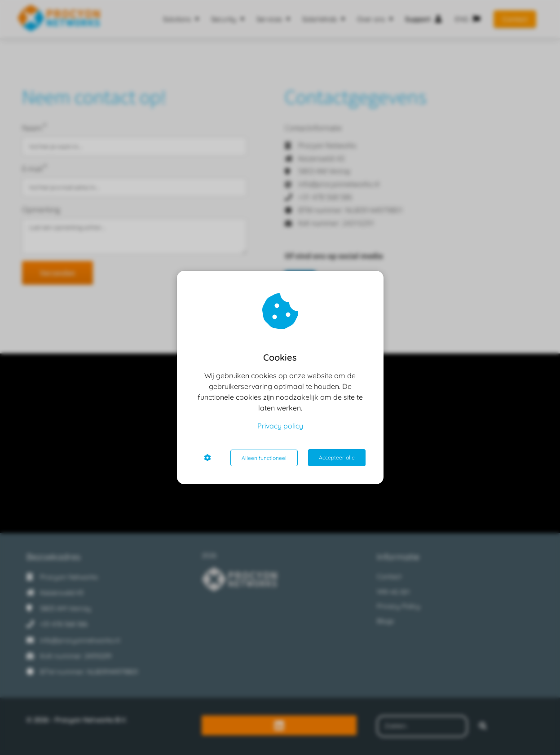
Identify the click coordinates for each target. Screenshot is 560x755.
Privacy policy (280, 426)
